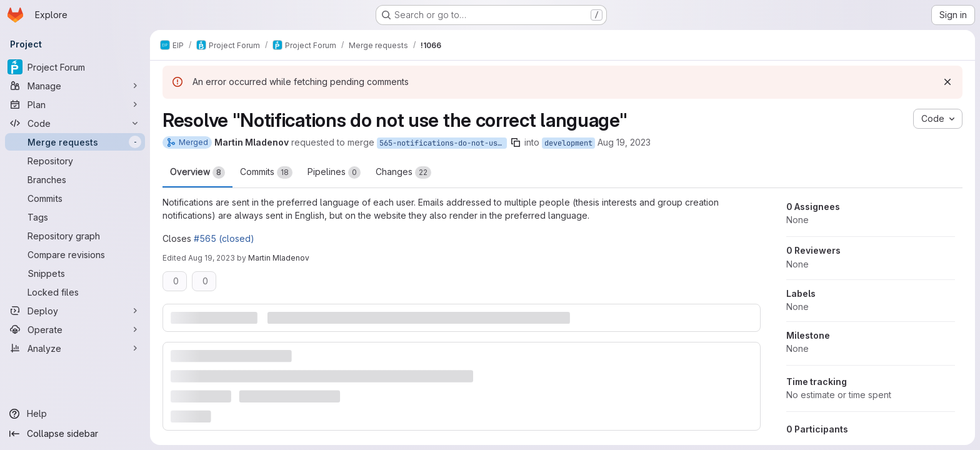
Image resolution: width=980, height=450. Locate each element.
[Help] (75, 414)
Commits (266, 172)
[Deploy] (75, 311)
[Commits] (75, 198)
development (568, 143)
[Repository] (75, 161)
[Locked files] (75, 292)
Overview (197, 172)
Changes (403, 172)
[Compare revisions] (75, 254)
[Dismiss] (947, 82)
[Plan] (75, 104)
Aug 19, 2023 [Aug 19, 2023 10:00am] (624, 142)
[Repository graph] (75, 236)
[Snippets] (75, 273)
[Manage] (75, 86)
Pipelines (334, 172)
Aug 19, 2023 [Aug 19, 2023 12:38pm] (212, 258)
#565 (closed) (224, 238)
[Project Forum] (75, 67)
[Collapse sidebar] (75, 434)
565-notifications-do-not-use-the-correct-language (443, 143)
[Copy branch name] (516, 142)
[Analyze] (75, 348)
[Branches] (75, 179)
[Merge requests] (75, 142)
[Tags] (75, 217)
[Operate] (75, 329)
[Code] (75, 123)
